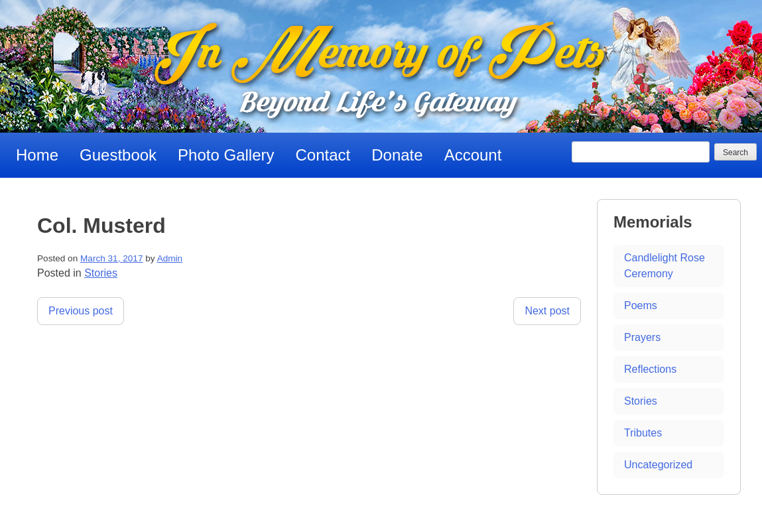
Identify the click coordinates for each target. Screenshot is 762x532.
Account (473, 155)
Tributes (643, 433)
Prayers (642, 337)
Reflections (650, 369)
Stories (101, 273)
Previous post (81, 311)
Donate (397, 155)
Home (37, 155)
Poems (641, 305)
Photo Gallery (226, 155)
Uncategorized (658, 465)
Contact (323, 155)
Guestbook (118, 155)
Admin (170, 258)
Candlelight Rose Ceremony (665, 266)
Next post (547, 311)
